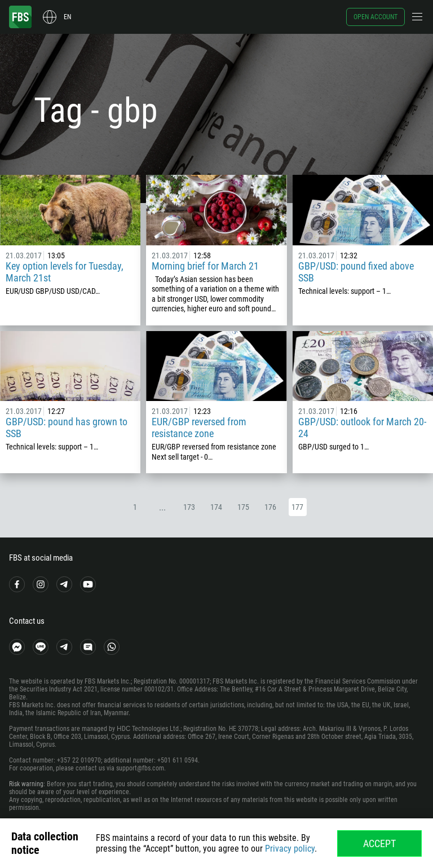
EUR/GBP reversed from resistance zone (199, 428)
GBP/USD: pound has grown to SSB (67, 428)
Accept (379, 843)
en (67, 17)
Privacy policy (290, 849)
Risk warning (26, 784)
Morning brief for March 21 (205, 266)
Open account (375, 17)
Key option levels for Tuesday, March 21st (65, 272)
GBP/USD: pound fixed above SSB (356, 272)
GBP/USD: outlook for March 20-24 (362, 428)
